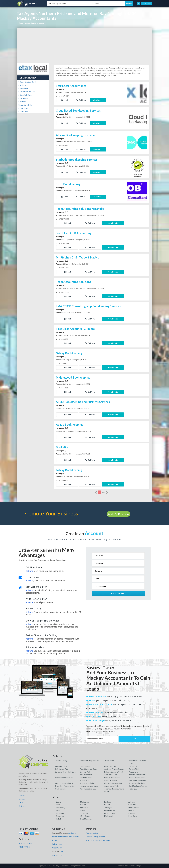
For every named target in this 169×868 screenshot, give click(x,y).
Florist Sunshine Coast (88, 769)
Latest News (57, 844)
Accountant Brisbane (137, 783)
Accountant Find (111, 775)
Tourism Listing (61, 761)
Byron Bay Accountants (64, 786)
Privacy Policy (58, 855)
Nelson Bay (61, 807)
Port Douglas (110, 810)
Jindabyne (108, 807)
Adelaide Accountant (137, 775)
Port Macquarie (86, 819)
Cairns (83, 810)
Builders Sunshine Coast (114, 772)
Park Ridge (23, 108)
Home (21, 23)
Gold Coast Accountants (114, 783)
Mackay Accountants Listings (130, 866)
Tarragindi (23, 98)
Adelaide (132, 802)
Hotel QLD (133, 789)
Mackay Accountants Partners (98, 840)
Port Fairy (132, 813)
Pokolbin (60, 819)
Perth (58, 805)
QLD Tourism (60, 789)
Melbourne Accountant (64, 777)
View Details (98, 100)
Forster (131, 810)
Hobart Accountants (137, 777)
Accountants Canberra (64, 783)
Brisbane (108, 802)
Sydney (59, 802)
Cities (21, 803)
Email (64, 100)
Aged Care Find (110, 766)
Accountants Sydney (88, 783)
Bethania (23, 102)
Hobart (107, 805)
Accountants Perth (112, 786)
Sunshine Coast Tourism (138, 786)
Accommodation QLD (88, 789)
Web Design (57, 848)
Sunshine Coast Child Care (65, 772)
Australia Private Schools (114, 769)
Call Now (81, 100)
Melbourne (84, 802)
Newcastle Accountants (89, 786)
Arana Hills (23, 111)
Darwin (83, 805)
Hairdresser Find (62, 769)
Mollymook (109, 816)
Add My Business (118, 514)
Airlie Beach (85, 816)
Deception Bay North (27, 82)
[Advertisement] (85, 45)
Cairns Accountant (111, 780)
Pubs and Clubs (61, 766)
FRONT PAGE (24, 847)
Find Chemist (85, 766)
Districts (22, 806)
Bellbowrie (23, 85)
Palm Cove (133, 816)
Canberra (132, 805)
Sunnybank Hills (25, 105)
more (105, 492)
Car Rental (133, 766)
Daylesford (61, 813)
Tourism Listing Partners (89, 761)
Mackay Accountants (112, 777)
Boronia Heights (25, 95)
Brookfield (23, 88)
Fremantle (60, 816)
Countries (22, 796)
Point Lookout (110, 813)
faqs (61, 851)
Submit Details (118, 593)
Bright (59, 810)
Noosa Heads (134, 807)
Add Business (146, 4)
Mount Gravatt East (27, 92)
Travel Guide (109, 761)
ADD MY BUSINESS (26, 843)
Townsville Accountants (138, 780)
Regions (22, 799)
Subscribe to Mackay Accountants (65, 837)
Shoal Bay (84, 813)
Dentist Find (134, 769)
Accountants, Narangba (35, 23)
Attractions (133, 772)
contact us (72, 833)
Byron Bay (84, 807)
